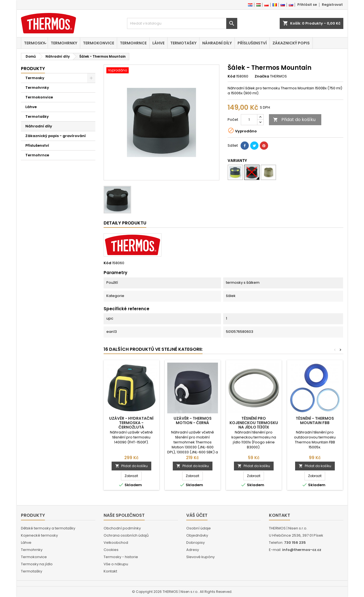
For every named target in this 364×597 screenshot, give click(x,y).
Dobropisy (196, 543)
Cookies (111, 550)
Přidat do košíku (294, 120)
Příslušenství (252, 43)
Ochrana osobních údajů (126, 535)
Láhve (158, 43)
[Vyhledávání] (182, 23)
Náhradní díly (217, 43)
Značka (262, 76)
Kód (231, 76)
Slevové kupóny (200, 557)
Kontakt (110, 571)
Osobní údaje (199, 528)
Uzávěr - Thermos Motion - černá (193, 421)
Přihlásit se (307, 5)
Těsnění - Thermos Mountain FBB (315, 421)
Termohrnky (64, 43)
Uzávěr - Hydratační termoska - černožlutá (131, 423)
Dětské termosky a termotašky (48, 528)
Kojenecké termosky (39, 535)
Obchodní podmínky (122, 528)
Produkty (33, 69)
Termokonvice (99, 43)
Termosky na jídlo (37, 564)
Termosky (34, 43)
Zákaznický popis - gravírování (56, 136)
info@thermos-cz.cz (302, 550)
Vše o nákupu (116, 564)
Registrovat (332, 5)
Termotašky (183, 43)
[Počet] (249, 120)
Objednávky (197, 535)
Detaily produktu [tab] (125, 223)
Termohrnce (133, 43)
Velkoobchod (116, 543)
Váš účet (197, 515)
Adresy (193, 550)
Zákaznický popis (291, 43)
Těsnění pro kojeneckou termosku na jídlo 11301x (254, 423)
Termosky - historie (121, 557)
